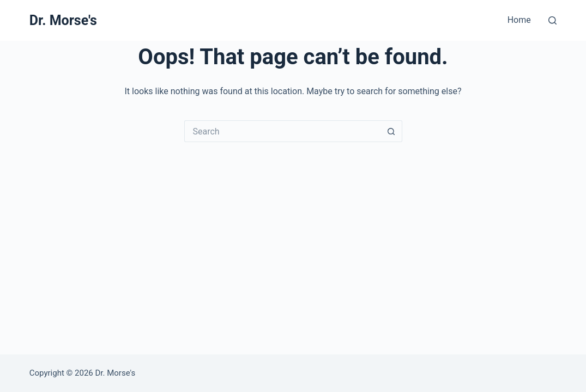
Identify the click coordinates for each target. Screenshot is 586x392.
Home (519, 20)
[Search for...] (282, 131)
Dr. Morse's (63, 20)
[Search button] (391, 131)
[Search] (552, 20)
